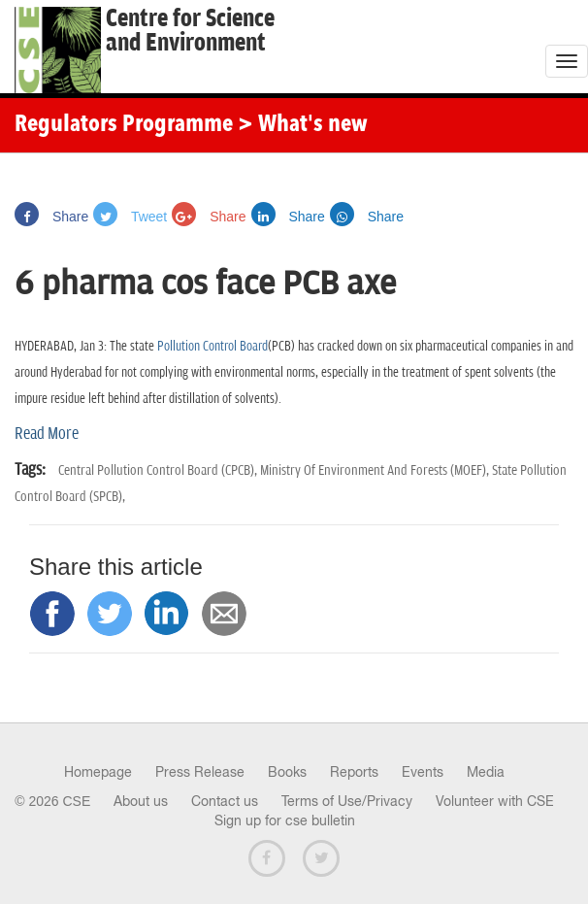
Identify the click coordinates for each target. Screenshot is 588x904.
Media (486, 772)
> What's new (303, 125)
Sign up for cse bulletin (285, 820)
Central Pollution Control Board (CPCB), (159, 470)
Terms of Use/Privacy (347, 801)
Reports (354, 772)
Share (51, 217)
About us (141, 801)
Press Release (200, 772)
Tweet (130, 217)
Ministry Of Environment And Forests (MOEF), (376, 470)
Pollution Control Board (212, 347)
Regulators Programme (124, 125)
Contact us (225, 801)
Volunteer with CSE (495, 801)
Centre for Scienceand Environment (190, 31)
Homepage (98, 772)
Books (287, 772)
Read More (47, 434)
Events (423, 772)
